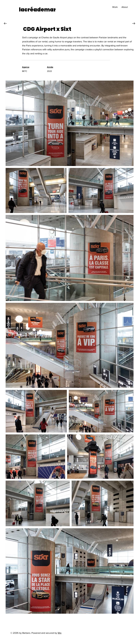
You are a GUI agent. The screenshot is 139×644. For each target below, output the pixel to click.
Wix (60, 633)
